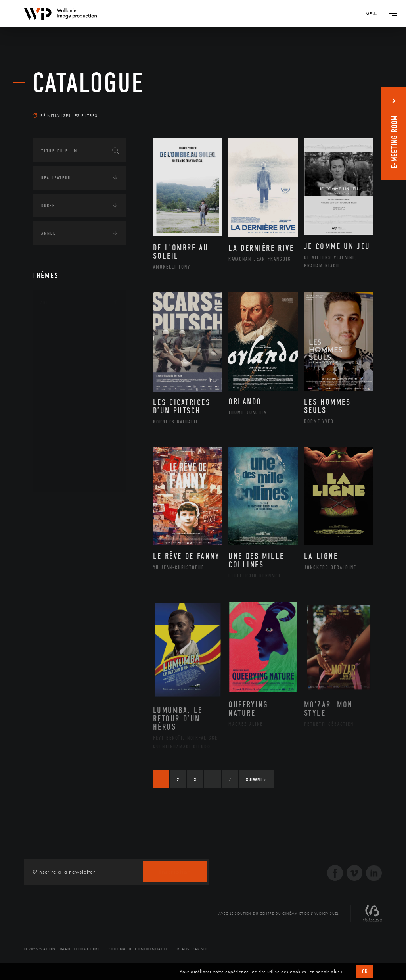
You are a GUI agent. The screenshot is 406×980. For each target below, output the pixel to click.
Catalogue (88, 83)
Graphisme (63, 377)
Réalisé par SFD (193, 949)
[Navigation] (374, 13)
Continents (55, 505)
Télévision (62, 640)
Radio (56, 628)
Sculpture (62, 465)
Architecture (66, 326)
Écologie (52, 529)
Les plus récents (346, 105)
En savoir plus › (326, 972)
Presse (57, 615)
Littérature (63, 389)
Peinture (60, 427)
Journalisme (65, 602)
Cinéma (58, 364)
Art (45, 302)
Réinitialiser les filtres (65, 115)
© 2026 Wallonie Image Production (62, 949)
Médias (49, 578)
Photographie (67, 452)
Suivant (256, 779)
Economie (52, 554)
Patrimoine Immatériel (79, 415)
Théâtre (59, 478)
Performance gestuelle (80, 440)
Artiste (58, 352)
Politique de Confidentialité (138, 949)
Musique (60, 402)
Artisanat (62, 339)
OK (365, 971)
